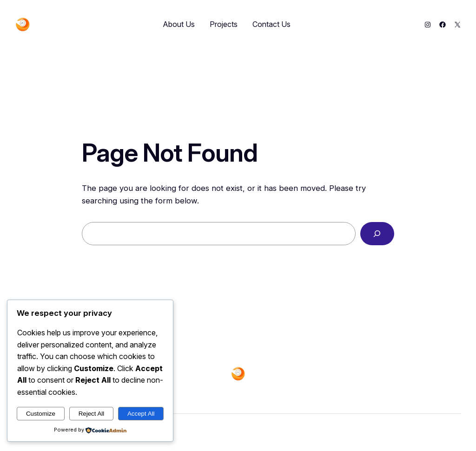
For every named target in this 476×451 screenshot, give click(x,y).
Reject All (92, 414)
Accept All (141, 414)
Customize (41, 414)
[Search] (377, 234)
